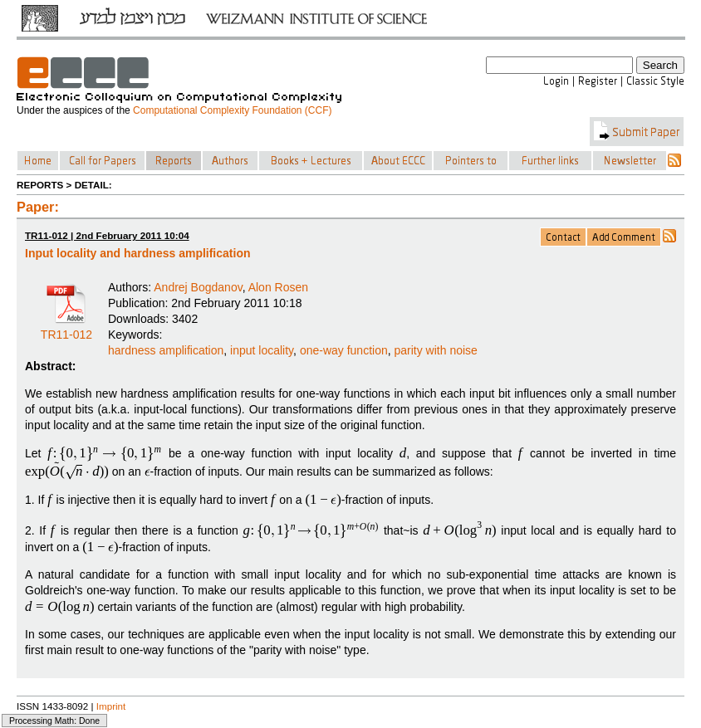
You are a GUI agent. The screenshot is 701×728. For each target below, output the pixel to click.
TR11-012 (66, 329)
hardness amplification (166, 350)
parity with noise (436, 350)
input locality (262, 350)
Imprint (111, 706)
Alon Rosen (278, 287)
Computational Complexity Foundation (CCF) (232, 110)
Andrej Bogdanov (198, 287)
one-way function (344, 350)
